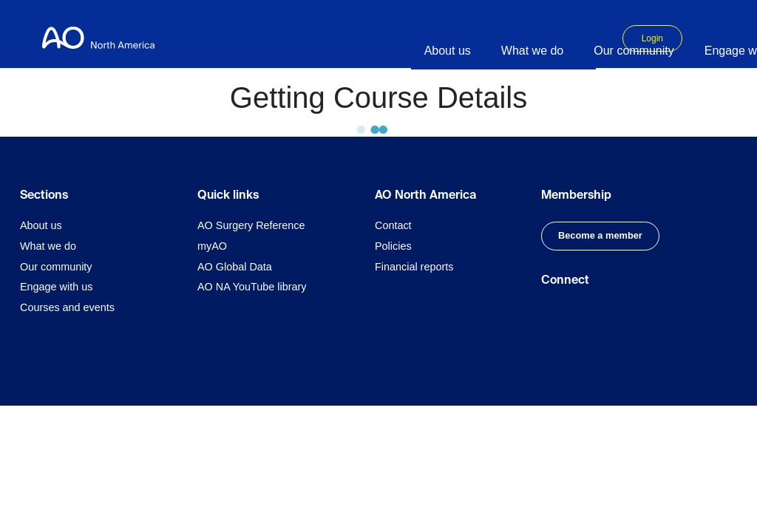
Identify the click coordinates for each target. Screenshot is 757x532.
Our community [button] (634, 51)
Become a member (600, 235)
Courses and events (67, 307)
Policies (393, 246)
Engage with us (56, 287)
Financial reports (414, 267)
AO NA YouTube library (252, 287)
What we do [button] (532, 51)
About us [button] (448, 51)
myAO (212, 246)
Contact (393, 225)
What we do (48, 246)
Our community (56, 267)
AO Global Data (235, 267)
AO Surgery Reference (251, 225)
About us (41, 225)
